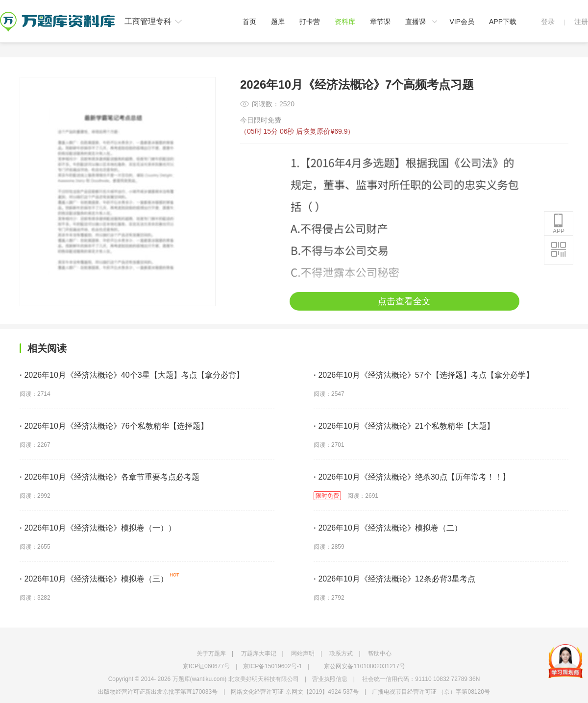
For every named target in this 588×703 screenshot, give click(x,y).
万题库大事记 (259, 654)
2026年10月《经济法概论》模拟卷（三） (94, 579)
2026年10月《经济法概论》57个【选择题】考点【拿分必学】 (424, 375)
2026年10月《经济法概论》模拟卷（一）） (98, 528)
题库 (278, 22)
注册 (581, 22)
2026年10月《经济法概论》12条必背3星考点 (394, 579)
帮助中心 (380, 654)
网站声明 (303, 654)
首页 (249, 22)
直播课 (416, 22)
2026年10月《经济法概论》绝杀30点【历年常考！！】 (412, 477)
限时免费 (327, 496)
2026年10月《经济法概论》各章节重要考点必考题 (110, 477)
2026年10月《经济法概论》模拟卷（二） (388, 528)
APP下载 (503, 22)
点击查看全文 (404, 301)
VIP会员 (462, 22)
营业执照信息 (330, 679)
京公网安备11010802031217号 (364, 666)
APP (559, 224)
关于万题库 (211, 654)
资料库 (345, 22)
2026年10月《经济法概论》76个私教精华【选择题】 (114, 426)
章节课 (380, 22)
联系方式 (341, 654)
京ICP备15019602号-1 (272, 666)
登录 (548, 22)
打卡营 (310, 22)
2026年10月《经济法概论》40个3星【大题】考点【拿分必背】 (132, 375)
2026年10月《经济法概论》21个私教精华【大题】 (404, 426)
